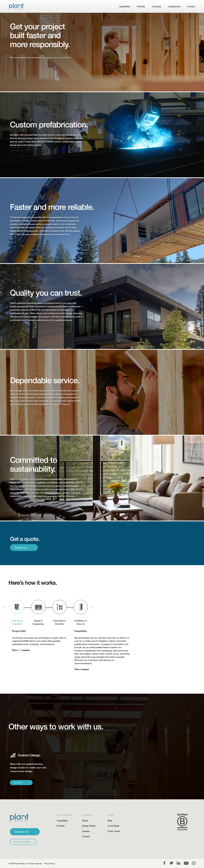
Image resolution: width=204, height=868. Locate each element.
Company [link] (157, 6)
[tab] (17, 608)
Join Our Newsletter (22, 842)
